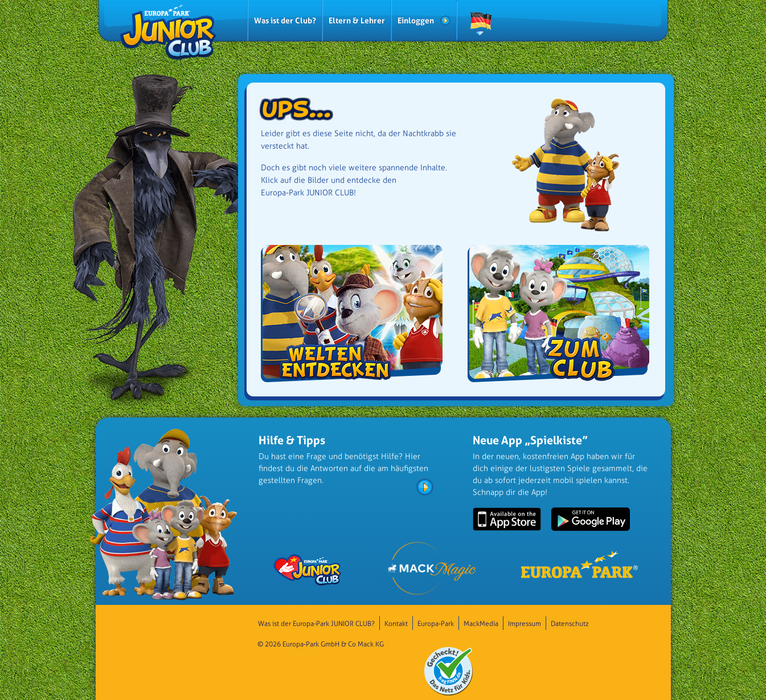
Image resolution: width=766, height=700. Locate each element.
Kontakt (396, 624)
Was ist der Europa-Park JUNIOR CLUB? (316, 624)
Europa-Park (436, 624)
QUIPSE (607, 25)
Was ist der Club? (285, 20)
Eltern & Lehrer (357, 20)
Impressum (525, 624)
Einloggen (416, 20)
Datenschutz (570, 624)
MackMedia (481, 624)
